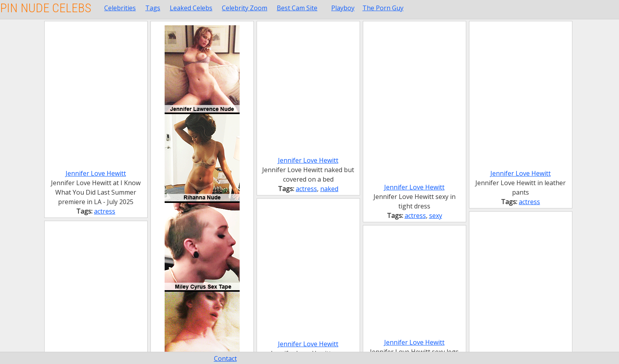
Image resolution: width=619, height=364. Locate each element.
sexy (436, 216)
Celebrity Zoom (245, 8)
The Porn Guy (383, 8)
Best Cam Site (297, 8)
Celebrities (120, 8)
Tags (153, 8)
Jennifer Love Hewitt (96, 173)
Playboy (343, 8)
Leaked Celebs (191, 8)
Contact (225, 358)
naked (329, 189)
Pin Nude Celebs (46, 8)
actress (105, 211)
